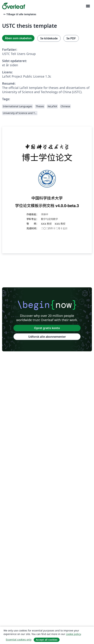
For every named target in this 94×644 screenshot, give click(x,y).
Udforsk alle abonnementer (47, 337)
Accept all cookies (47, 640)
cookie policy (73, 634)
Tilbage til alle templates (20, 14)
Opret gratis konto (47, 328)
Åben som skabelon (18, 38)
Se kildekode (49, 38)
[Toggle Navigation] (88, 6)
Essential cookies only (19, 639)
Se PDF (71, 38)
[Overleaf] (14, 6)
